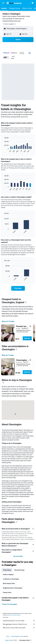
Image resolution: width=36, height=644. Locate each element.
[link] (18, 288)
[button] (3, 3)
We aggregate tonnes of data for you (19, 624)
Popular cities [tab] (7, 592)
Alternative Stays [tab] (19, 570)
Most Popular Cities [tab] (9, 583)
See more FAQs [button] (18, 556)
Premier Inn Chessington (10, 604)
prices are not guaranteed (14, 615)
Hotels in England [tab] (8, 575)
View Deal (27, 338)
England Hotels (9, 640)
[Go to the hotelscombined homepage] (14, 3)
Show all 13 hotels (8, 321)
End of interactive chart (3, 151)
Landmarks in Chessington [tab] (11, 579)
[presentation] (26, 302)
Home (8, 636)
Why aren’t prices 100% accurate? (19, 628)
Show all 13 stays (8, 355)
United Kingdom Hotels (17, 636)
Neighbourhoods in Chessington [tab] (13, 588)
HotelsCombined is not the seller (19, 621)
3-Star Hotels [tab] (7, 570)
